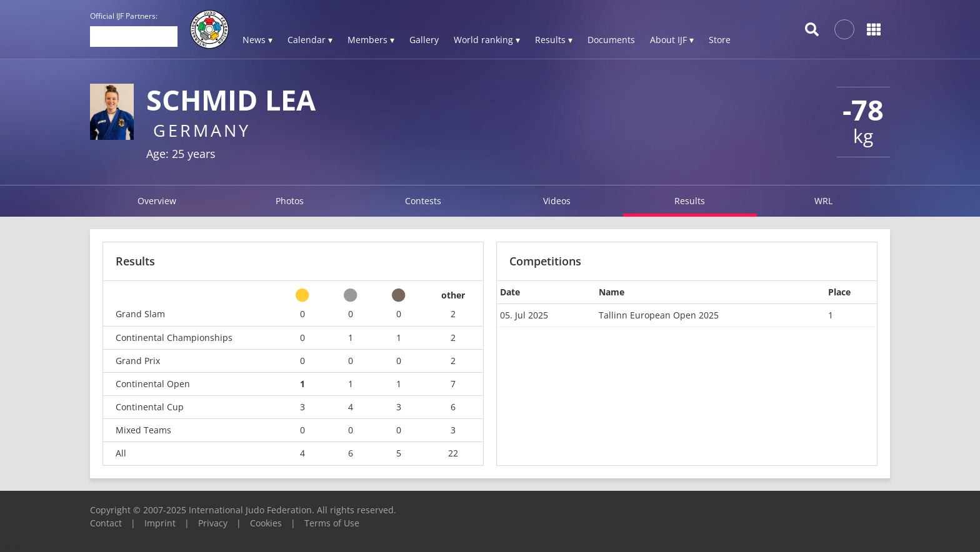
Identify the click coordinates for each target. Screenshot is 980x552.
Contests (423, 201)
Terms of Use (332, 523)
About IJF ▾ (672, 40)
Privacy (213, 523)
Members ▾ (371, 40)
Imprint (160, 523)
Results (690, 201)
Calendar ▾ (310, 40)
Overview (157, 201)
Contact (106, 523)
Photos (290, 201)
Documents (611, 40)
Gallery (424, 40)
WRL (823, 201)
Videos (557, 201)
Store (720, 40)
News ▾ (257, 40)
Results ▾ (554, 40)
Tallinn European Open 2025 (659, 315)
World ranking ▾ (487, 40)
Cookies (266, 523)
